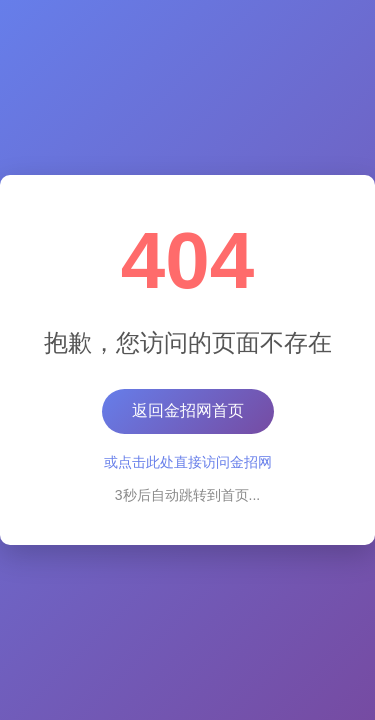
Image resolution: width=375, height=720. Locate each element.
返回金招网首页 (188, 410)
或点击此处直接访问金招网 (188, 462)
